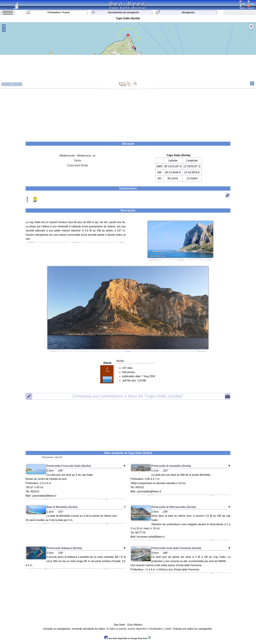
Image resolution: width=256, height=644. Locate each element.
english (242, 3)
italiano (242, 7)
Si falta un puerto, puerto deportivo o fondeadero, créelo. (139, 629)
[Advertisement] (128, 114)
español (251, 7)
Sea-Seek (128, 4)
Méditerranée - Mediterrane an (77, 156)
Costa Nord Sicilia (77, 165)
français (251, 3)
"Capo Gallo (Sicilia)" (128, 396)
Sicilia (78, 161)
